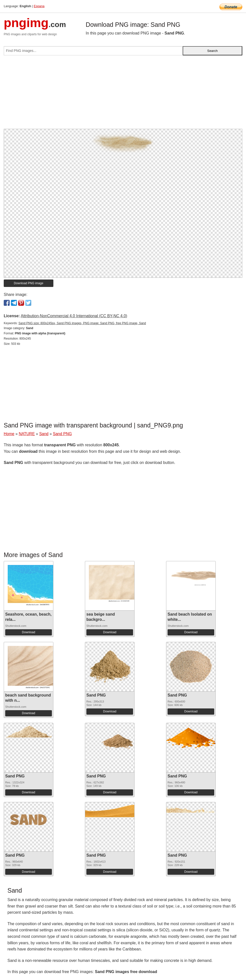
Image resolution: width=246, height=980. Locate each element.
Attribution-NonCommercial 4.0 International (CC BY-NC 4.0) (74, 316)
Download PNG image (29, 283)
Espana (39, 6)
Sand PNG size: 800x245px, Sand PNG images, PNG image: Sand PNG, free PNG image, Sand (82, 323)
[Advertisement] (123, 94)
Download (28, 632)
